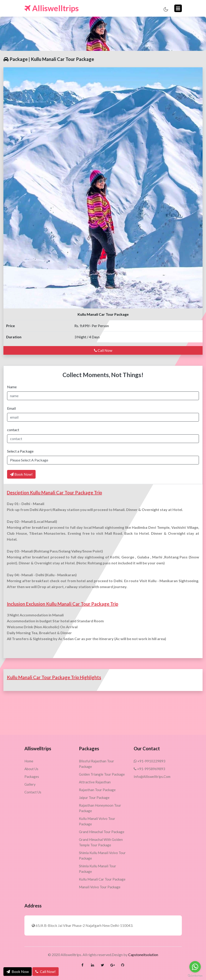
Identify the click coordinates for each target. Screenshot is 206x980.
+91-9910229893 (150, 761)
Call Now (103, 350)
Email (11, 408)
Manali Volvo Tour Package (100, 887)
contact (13, 430)
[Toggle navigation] (178, 8)
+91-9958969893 (149, 769)
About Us (31, 769)
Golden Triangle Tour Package (102, 774)
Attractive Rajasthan (95, 782)
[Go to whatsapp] (195, 967)
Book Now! (21, 474)
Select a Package (20, 451)
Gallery (30, 784)
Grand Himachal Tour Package (102, 832)
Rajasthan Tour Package (97, 790)
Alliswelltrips (52, 8)
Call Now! (46, 971)
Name (12, 387)
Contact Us (33, 792)
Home (29, 761)
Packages (32, 777)
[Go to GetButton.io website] (195, 975)
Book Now (18, 971)
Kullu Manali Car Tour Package (102, 879)
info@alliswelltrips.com (152, 777)
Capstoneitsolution (143, 955)
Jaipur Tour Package (94, 798)
